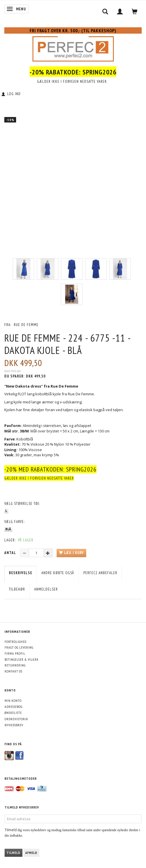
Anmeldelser (46, 589)
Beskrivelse (21, 573)
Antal (11, 553)
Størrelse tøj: (22, 504)
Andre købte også (58, 573)
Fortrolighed (16, 642)
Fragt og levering (19, 647)
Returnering (15, 665)
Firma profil (15, 653)
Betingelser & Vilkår (22, 659)
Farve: (15, 522)
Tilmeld (14, 853)
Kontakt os (14, 671)
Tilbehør (17, 589)
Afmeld (31, 853)
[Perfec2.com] (73, 48)
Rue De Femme (26, 325)
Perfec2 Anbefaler (100, 573)
